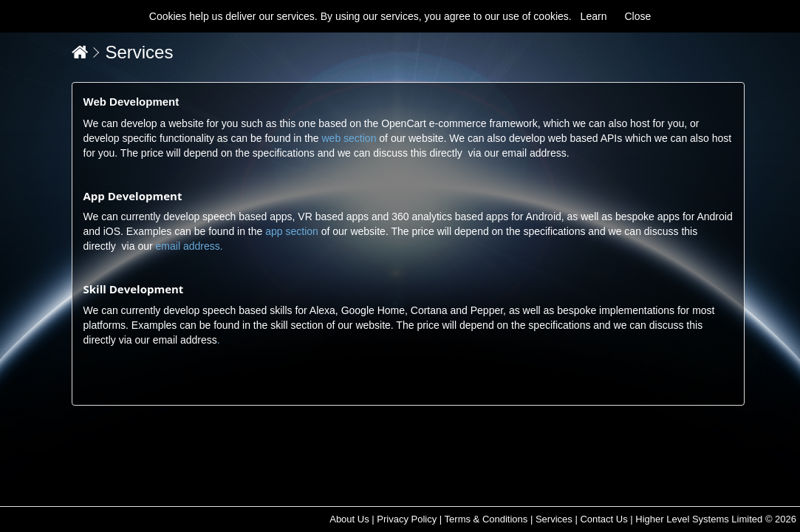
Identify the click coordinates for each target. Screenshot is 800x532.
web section (349, 138)
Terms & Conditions (486, 519)
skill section (297, 325)
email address (534, 153)
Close (637, 16)
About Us (349, 519)
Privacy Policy (407, 519)
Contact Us (604, 519)
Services (139, 52)
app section (292, 231)
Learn (594, 16)
